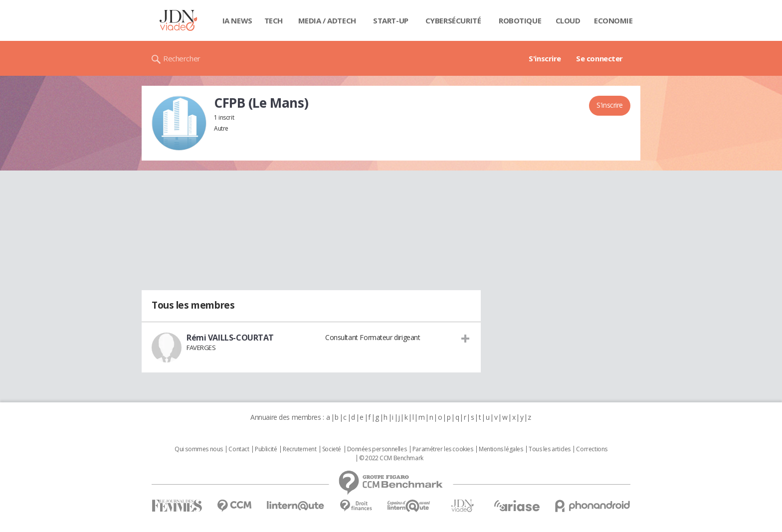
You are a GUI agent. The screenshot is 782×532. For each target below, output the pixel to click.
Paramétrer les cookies (443, 449)
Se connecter (599, 58)
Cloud (568, 20)
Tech (274, 20)
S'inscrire (545, 58)
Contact (239, 449)
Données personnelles (377, 449)
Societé (332, 449)
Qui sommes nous (199, 449)
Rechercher (182, 58)
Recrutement (299, 449)
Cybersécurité (453, 20)
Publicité (266, 449)
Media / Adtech (327, 20)
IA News (237, 20)
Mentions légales (501, 449)
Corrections (591, 449)
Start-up (391, 20)
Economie (613, 20)
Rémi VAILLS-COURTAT (230, 338)
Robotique (520, 20)
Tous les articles (550, 449)
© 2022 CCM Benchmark (391, 458)
